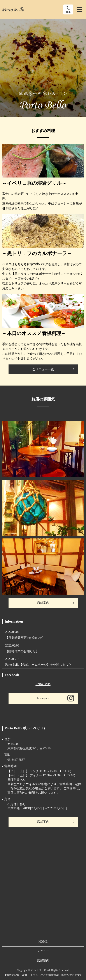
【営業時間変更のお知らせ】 (25, 638)
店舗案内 (43, 603)
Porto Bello (43, 684)
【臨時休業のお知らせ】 (22, 651)
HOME (43, 942)
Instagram (43, 698)
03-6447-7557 (16, 760)
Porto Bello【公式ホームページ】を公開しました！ (40, 665)
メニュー (43, 951)
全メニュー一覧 (43, 369)
